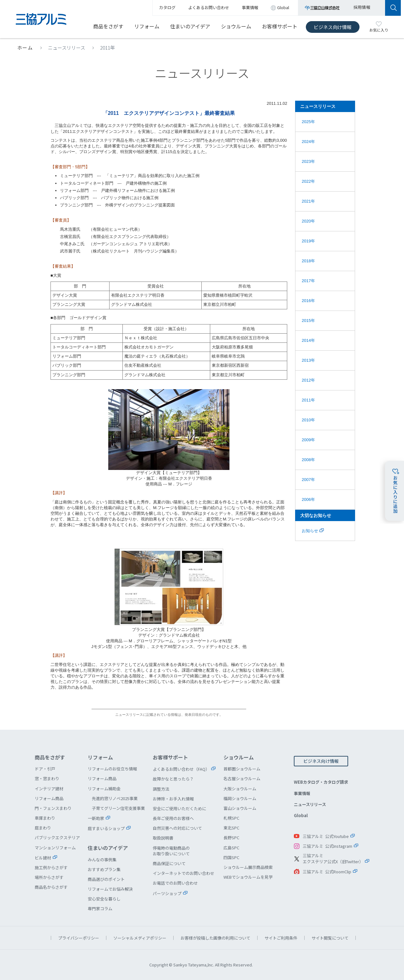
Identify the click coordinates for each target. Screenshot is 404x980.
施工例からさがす (51, 867)
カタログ (167, 7)
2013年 (308, 360)
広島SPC (231, 848)
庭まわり (43, 828)
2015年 (308, 321)
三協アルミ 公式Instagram (327, 846)
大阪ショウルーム (240, 789)
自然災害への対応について (177, 828)
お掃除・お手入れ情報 (173, 799)
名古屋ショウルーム (242, 778)
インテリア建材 (49, 789)
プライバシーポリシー (79, 938)
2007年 (308, 480)
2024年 (308, 142)
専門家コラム (100, 909)
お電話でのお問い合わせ (175, 883)
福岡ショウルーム (240, 798)
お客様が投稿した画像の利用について (215, 938)
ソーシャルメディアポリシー (140, 938)
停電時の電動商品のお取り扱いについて (171, 851)
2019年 (308, 241)
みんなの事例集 (102, 860)
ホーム (25, 48)
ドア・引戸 (45, 769)
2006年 (308, 499)
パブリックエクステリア (57, 837)
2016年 (308, 301)
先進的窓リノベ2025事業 (115, 798)
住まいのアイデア (190, 26)
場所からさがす (49, 877)
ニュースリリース (67, 48)
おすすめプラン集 (104, 869)
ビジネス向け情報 (333, 27)
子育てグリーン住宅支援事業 (118, 808)
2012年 (308, 380)
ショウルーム (236, 26)
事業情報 (302, 793)
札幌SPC (231, 818)
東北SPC (231, 828)
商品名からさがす (51, 887)
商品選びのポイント (106, 879)
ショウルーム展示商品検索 (248, 867)
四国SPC (231, 857)
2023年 (308, 161)
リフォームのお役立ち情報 (112, 769)
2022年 (308, 181)
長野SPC (231, 837)
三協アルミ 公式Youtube (326, 836)
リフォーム (147, 26)
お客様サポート (280, 26)
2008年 (308, 460)
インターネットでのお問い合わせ (184, 873)
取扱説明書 (163, 838)
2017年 (308, 281)
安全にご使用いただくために (179, 808)
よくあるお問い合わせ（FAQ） (181, 769)
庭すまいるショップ (106, 828)
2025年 (308, 122)
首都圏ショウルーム (242, 769)
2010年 (308, 420)
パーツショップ (167, 893)
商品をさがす (108, 26)
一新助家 (96, 818)
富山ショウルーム (240, 808)
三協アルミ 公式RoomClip (327, 872)
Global (301, 815)
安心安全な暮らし (104, 899)
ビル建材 (43, 858)
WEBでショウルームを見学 (248, 877)
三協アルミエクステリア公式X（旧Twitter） (333, 859)
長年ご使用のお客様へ (173, 818)
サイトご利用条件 (281, 938)
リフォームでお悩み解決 (110, 889)
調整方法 (161, 789)
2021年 (308, 201)
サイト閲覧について (330, 938)
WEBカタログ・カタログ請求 (321, 782)
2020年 (308, 221)
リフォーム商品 (49, 798)
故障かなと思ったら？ (173, 779)
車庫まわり (45, 818)
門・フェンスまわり (53, 808)
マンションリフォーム (55, 848)
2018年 (308, 261)
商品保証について (169, 863)
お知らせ (313, 531)
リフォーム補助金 (104, 789)
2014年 (308, 340)
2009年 (308, 440)
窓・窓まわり (47, 778)
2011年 (107, 48)
